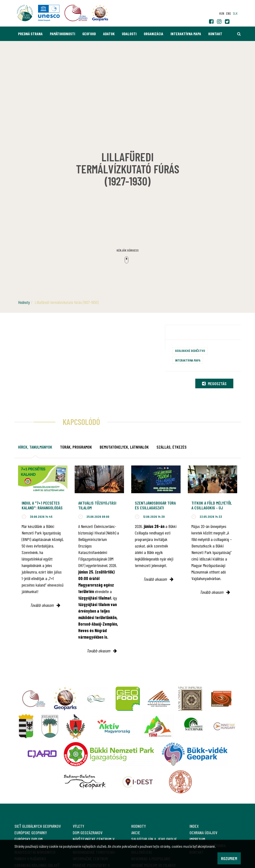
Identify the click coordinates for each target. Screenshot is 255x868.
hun (222, 13)
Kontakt (215, 34)
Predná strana (30, 34)
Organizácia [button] (154, 34)
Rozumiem (229, 858)
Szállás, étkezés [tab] (172, 447)
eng (229, 13)
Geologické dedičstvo (190, 351)
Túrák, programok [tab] (76, 447)
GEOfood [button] (89, 34)
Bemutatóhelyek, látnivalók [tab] (124, 447)
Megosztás (214, 383)
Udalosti (129, 34)
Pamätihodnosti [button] (62, 34)
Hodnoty (24, 302)
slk (235, 13)
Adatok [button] (109, 34)
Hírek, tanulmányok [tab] (35, 447)
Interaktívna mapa (186, 34)
